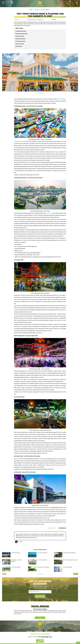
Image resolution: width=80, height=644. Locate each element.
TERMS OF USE (50, 631)
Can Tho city (49, 213)
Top (78, 643)
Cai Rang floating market (21, 31)
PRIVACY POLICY (39, 631)
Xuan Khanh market (20, 44)
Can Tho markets (62, 99)
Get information (40, 596)
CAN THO (37, 10)
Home (31, 10)
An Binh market (19, 46)
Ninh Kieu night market (21, 39)
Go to (40, 618)
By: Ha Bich (17, 19)
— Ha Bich (19, 542)
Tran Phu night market (21, 41)
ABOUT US (29, 631)
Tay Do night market (20, 36)
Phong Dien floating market (21, 34)
